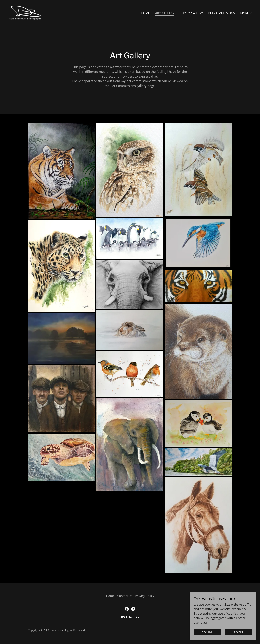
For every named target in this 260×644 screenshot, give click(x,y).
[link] (25, 12)
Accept (239, 632)
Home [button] (110, 596)
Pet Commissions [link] (222, 13)
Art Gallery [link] (165, 13)
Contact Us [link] (125, 596)
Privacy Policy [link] (145, 596)
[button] (246, 13)
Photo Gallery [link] (191, 13)
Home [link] (145, 13)
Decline (207, 632)
